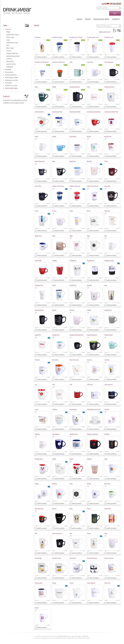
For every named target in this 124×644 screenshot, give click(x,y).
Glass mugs (10, 37)
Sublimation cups (12, 43)
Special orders (11, 64)
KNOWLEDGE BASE (101, 19)
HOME (79, 19)
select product (42, 57)
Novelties (8, 69)
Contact (6, 96)
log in (115, 13)
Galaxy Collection (12, 53)
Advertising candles (13, 56)
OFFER (88, 19)
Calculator (9, 83)
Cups (8, 40)
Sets (8, 45)
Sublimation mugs (12, 34)
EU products (9, 72)
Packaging (10, 67)
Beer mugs (10, 48)
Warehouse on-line (12, 80)
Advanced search (105, 32)
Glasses (9, 51)
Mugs (8, 32)
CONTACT (116, 19)
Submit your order (11, 85)
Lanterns (9, 59)
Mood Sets (10, 61)
